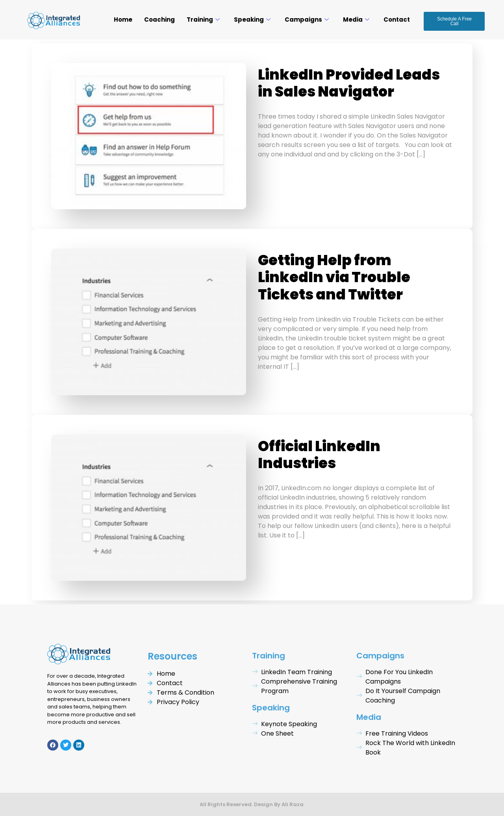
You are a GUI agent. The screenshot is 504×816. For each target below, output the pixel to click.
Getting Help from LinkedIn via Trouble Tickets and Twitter (334, 277)
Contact (397, 20)
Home (123, 20)
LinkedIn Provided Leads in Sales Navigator (349, 83)
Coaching (159, 20)
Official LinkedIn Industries (319, 455)
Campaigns (307, 20)
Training (203, 20)
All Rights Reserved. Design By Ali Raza (252, 804)
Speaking (252, 20)
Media (356, 20)
